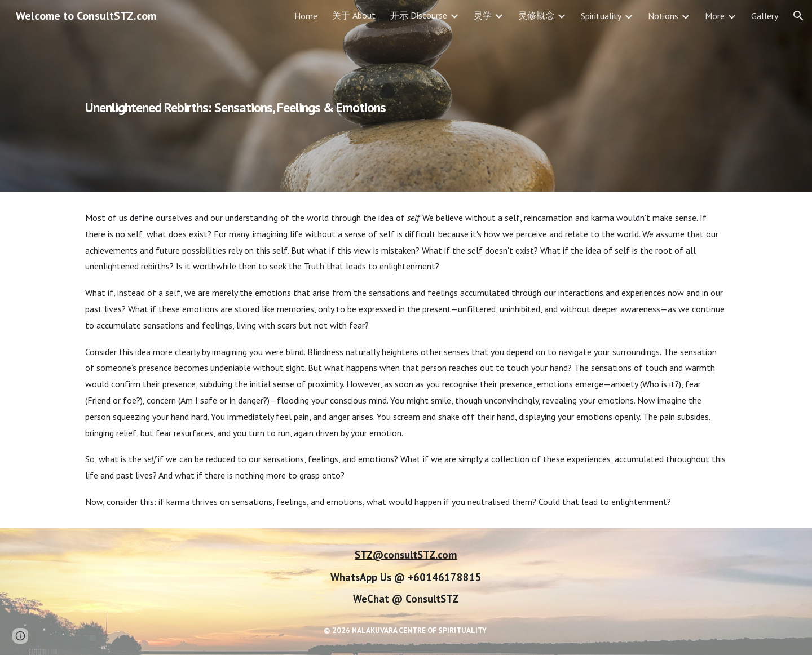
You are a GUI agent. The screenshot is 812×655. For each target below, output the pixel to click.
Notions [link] (663, 16)
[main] (295, 96)
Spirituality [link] (601, 16)
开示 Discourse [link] (419, 15)
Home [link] (306, 16)
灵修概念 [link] (536, 15)
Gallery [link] (765, 16)
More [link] (715, 16)
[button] (798, 16)
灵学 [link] (483, 15)
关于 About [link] (354, 15)
